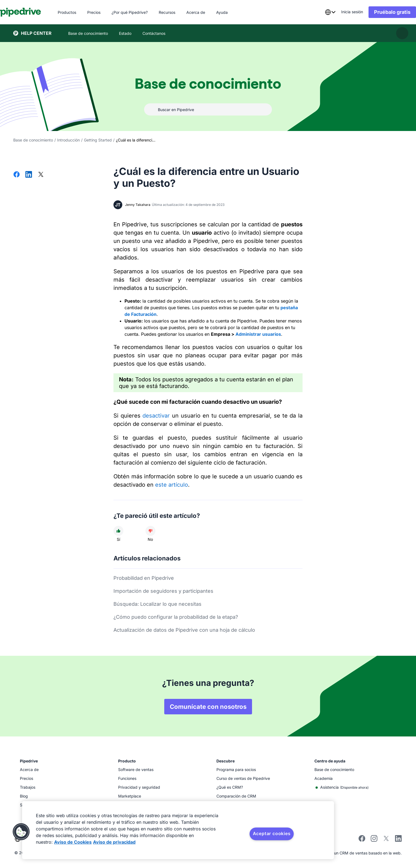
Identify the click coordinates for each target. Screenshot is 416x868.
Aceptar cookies (272, 833)
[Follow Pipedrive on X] (386, 840)
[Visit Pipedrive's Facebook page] (362, 840)
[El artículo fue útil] (118, 531)
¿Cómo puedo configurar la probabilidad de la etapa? (176, 617)
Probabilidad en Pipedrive (144, 578)
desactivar (156, 416)
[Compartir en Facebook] (17, 175)
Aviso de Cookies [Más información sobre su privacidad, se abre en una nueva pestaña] (73, 842)
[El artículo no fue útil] (150, 531)
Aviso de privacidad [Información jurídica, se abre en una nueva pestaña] (114, 842)
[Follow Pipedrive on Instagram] (374, 840)
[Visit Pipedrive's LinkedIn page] (398, 839)
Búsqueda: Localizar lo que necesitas (157, 604)
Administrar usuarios (258, 334)
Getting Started (98, 140)
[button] (21, 832)
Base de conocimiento (33, 140)
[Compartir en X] (41, 175)
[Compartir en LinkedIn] (29, 175)
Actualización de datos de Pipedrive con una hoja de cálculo (184, 630)
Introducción (68, 140)
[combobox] (317, 12)
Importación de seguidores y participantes (163, 591)
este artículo (172, 485)
